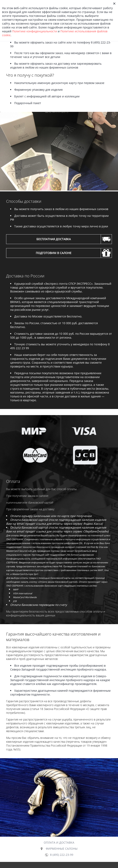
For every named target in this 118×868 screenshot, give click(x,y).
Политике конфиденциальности (35, 31)
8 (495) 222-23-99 (62, 855)
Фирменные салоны (62, 849)
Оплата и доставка (59, 842)
